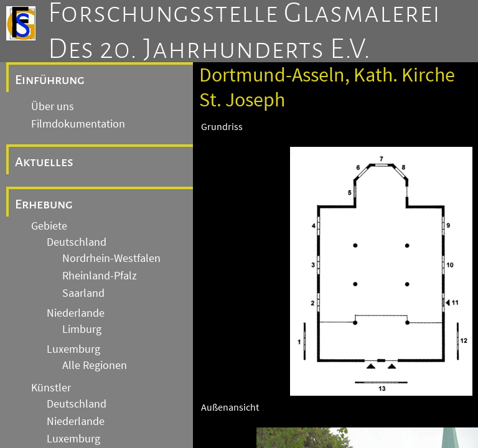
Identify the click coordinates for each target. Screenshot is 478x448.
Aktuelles (44, 162)
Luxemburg (73, 349)
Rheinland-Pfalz (100, 276)
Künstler (51, 388)
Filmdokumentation (78, 124)
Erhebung (44, 204)
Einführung (50, 80)
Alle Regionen (95, 365)
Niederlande (76, 313)
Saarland (83, 293)
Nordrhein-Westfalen (111, 258)
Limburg (82, 329)
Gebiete (49, 226)
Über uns (53, 106)
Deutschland (77, 242)
